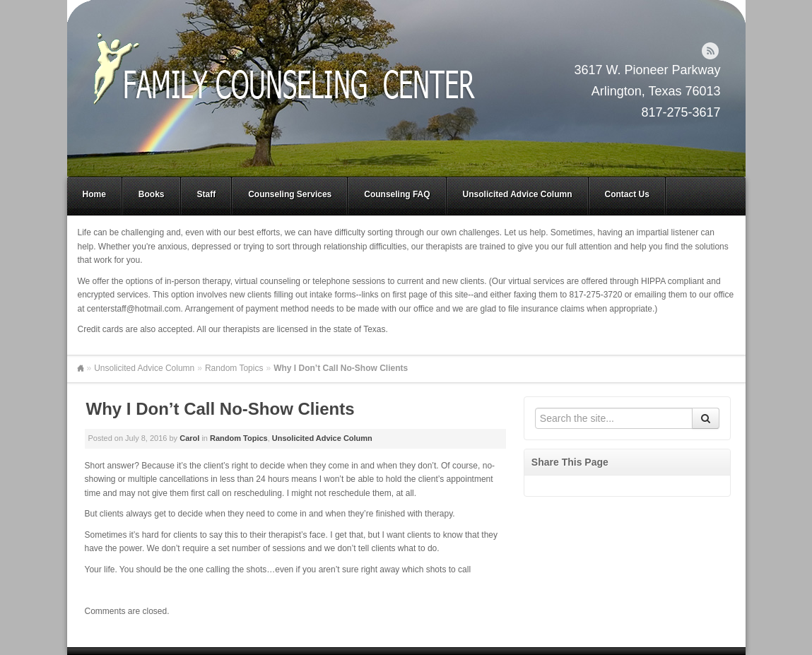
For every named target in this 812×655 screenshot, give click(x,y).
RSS (710, 51)
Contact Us (627, 194)
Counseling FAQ (397, 194)
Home (94, 194)
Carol (189, 438)
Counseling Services (290, 194)
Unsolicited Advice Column (518, 194)
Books (152, 194)
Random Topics (234, 368)
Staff (207, 194)
